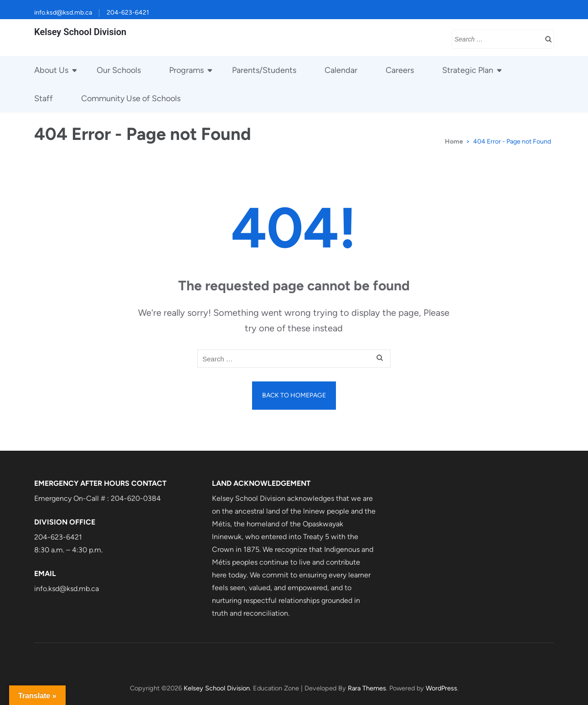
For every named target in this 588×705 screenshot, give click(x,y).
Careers (400, 70)
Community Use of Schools (131, 98)
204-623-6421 (128, 13)
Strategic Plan (468, 70)
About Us (51, 70)
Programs (186, 70)
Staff (44, 98)
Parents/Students (264, 70)
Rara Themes (367, 688)
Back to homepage (294, 395)
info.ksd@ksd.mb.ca (63, 13)
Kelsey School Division (80, 32)
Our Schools (119, 70)
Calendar (341, 70)
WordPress (441, 688)
